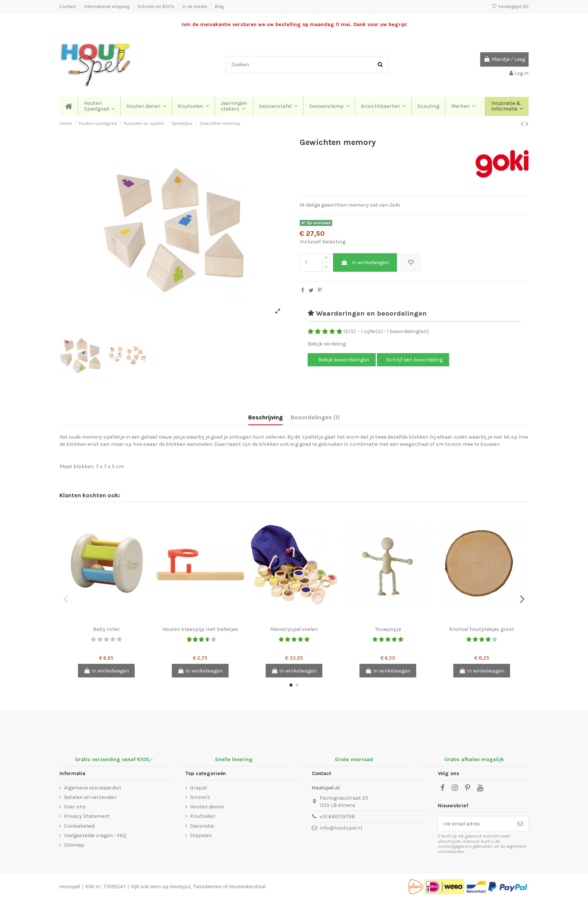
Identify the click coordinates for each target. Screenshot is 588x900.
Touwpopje (388, 629)
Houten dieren (207, 807)
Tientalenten (207, 886)
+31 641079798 (337, 817)
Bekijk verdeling (327, 344)
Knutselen (203, 816)
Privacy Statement (87, 816)
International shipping (107, 6)
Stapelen (201, 835)
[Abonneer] (520, 824)
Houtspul (180, 886)
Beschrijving (265, 417)
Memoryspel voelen (294, 629)
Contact (68, 6)
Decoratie (202, 826)
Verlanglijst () (510, 6)
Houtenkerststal (247, 886)
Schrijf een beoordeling (415, 360)
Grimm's (200, 797)
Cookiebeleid (79, 826)
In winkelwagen (365, 262)
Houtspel (70, 886)
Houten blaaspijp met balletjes (200, 629)
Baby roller (107, 629)
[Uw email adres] (475, 824)
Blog (219, 6)
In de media (195, 6)
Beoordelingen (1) (315, 417)
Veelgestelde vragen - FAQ (95, 835)
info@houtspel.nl (341, 828)
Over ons (75, 807)
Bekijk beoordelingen (343, 360)
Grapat (199, 788)
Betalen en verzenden (90, 797)
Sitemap (74, 845)
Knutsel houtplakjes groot (482, 629)
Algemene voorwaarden (93, 788)
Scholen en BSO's (156, 6)
